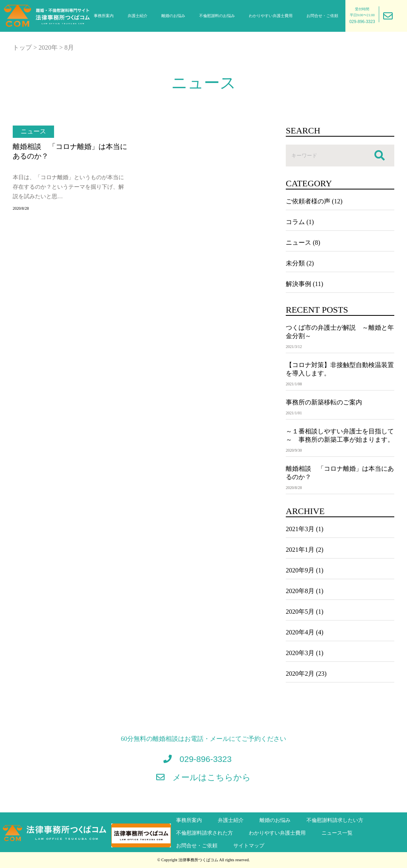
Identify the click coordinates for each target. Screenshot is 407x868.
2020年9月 (300, 570)
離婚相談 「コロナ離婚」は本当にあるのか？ (70, 151)
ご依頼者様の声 (308, 201)
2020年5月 (300, 612)
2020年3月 (300, 653)
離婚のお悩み (173, 16)
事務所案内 (104, 16)
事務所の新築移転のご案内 (324, 402)
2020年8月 (300, 591)
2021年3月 (300, 529)
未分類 (295, 263)
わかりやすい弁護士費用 (271, 16)
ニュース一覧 (337, 833)
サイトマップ (249, 846)
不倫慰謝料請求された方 (204, 833)
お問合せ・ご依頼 (322, 16)
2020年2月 (300, 674)
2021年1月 (300, 550)
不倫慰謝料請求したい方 (335, 820)
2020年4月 (300, 632)
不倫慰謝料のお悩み (217, 16)
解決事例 (298, 284)
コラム (295, 222)
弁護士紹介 (138, 16)
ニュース (33, 131)
